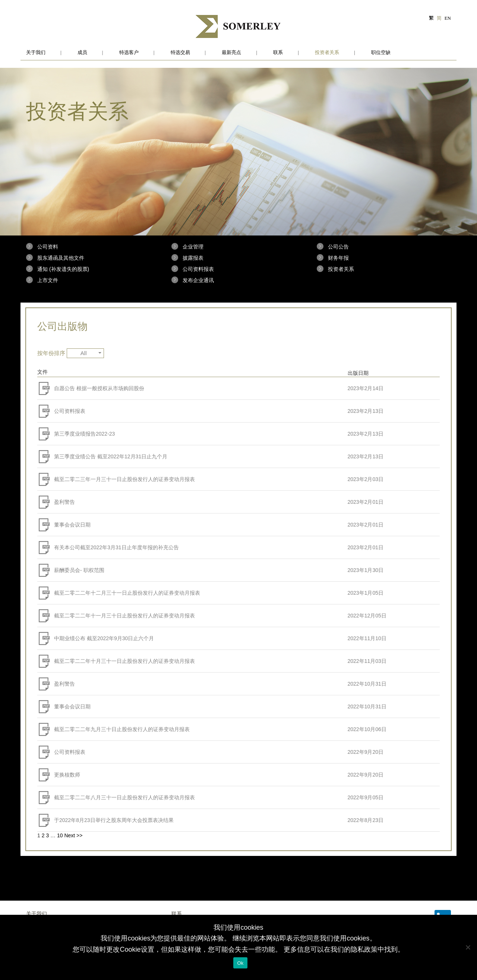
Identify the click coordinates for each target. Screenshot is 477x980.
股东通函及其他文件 (61, 258)
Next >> (73, 835)
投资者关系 (327, 52)
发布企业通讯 (198, 280)
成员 (82, 52)
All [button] (91, 353)
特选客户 (129, 52)
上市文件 (48, 280)
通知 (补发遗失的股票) (63, 269)
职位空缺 (381, 52)
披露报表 (193, 258)
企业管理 (193, 247)
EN (448, 18)
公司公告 (338, 247)
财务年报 (338, 258)
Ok (240, 963)
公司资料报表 (198, 269)
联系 (278, 52)
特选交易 (180, 52)
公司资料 (48, 247)
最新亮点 (231, 52)
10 (60, 835)
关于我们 (36, 52)
